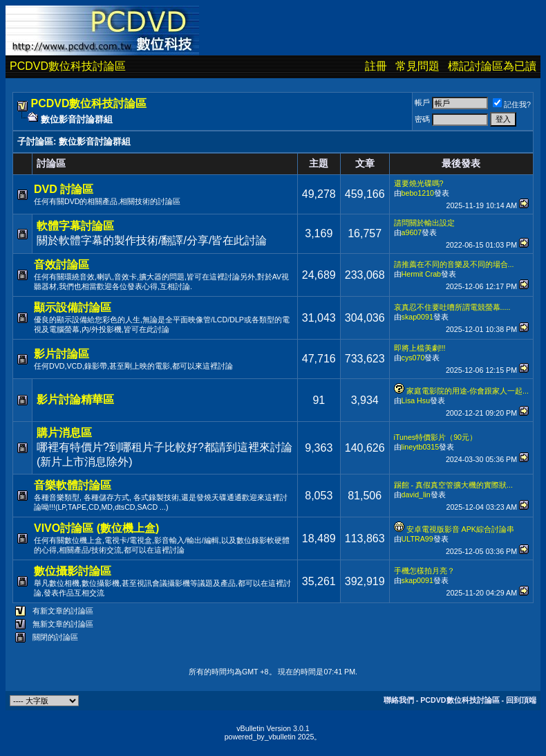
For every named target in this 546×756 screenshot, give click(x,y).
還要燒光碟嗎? (419, 183)
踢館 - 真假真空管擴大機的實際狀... (453, 485)
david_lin (416, 495)
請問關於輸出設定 (424, 223)
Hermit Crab (421, 274)
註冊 (376, 66)
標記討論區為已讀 (492, 66)
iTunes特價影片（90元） (435, 437)
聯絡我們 (399, 700)
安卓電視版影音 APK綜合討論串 (460, 529)
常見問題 (417, 66)
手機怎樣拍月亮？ (424, 571)
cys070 (413, 358)
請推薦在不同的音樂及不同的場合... (454, 264)
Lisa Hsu (416, 400)
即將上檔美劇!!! (420, 348)
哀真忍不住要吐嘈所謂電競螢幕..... (452, 307)
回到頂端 (521, 700)
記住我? (512, 104)
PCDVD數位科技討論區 (68, 66)
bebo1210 (418, 193)
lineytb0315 (421, 447)
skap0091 (417, 317)
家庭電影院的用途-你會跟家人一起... (468, 391)
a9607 (412, 232)
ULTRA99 (417, 539)
